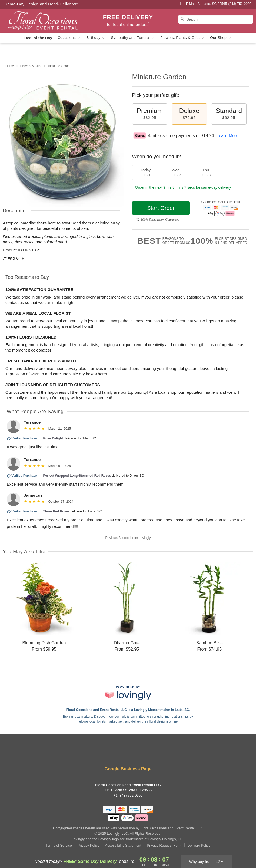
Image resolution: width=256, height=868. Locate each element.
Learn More (228, 136)
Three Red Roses (56, 511)
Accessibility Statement (123, 845)
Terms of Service (59, 845)
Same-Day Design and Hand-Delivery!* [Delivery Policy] (41, 4)
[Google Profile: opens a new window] (136, 754)
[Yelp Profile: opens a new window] (120, 754)
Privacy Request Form (164, 845)
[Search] (216, 19)
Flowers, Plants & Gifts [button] (182, 38)
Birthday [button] (96, 38)
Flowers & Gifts (31, 66)
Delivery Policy (199, 845)
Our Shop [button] (221, 38)
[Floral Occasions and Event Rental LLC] (43, 21)
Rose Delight (53, 438)
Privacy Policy (89, 845)
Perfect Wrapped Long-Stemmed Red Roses (77, 476)
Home (10, 66)
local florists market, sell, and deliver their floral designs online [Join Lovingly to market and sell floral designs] (133, 721)
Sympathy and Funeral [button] (133, 38)
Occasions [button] (69, 38)
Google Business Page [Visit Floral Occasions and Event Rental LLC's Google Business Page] (128, 769)
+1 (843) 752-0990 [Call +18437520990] (128, 795)
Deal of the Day (38, 38)
